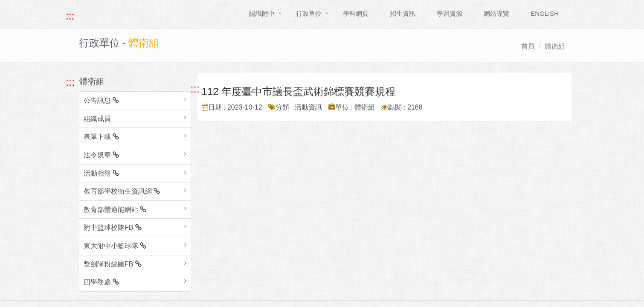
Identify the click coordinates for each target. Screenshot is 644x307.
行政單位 (309, 13)
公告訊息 (101, 100)
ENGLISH (545, 13)
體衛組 (555, 46)
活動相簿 (101, 173)
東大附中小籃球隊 (115, 246)
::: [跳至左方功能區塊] (70, 82)
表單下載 (101, 137)
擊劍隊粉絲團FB (113, 264)
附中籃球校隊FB (113, 227)
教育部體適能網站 (115, 210)
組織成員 (97, 119)
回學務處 (101, 282)
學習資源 (450, 13)
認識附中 (262, 13)
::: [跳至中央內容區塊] (195, 89)
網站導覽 (496, 13)
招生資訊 (403, 13)
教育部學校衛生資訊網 (122, 191)
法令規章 (101, 155)
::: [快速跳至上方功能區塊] (70, 16)
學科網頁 (356, 13)
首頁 (528, 46)
